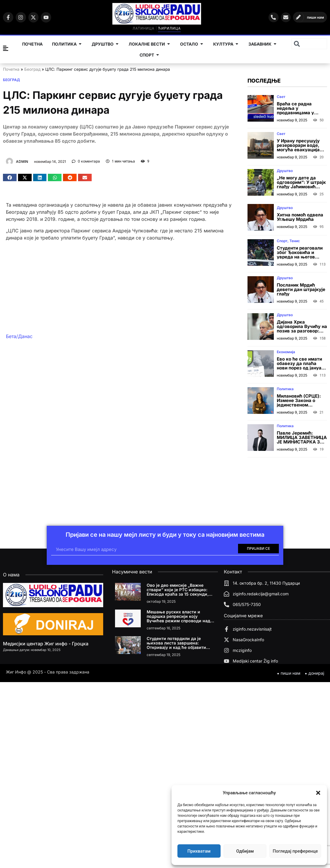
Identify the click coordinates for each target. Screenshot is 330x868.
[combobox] (309, 44)
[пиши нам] (298, 17)
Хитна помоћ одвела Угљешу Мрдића (300, 217)
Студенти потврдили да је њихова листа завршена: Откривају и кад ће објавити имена (176, 645)
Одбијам (245, 851)
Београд (32, 69)
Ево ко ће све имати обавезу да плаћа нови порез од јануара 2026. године (302, 366)
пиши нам (316, 17)
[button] (318, 793)
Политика (285, 389)
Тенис (295, 241)
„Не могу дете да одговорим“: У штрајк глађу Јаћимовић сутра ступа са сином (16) (301, 187)
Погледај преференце (295, 851)
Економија (286, 352)
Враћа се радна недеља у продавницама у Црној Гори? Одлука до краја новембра (299, 113)
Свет (281, 97)
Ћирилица (173, 28)
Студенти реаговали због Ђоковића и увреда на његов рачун (300, 255)
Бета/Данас (19, 336)
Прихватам (199, 851)
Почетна (11, 69)
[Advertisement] (117, 287)
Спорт (282, 241)
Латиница (147, 28)
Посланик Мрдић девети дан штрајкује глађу (301, 289)
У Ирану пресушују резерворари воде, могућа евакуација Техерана (298, 147)
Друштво (285, 171)
